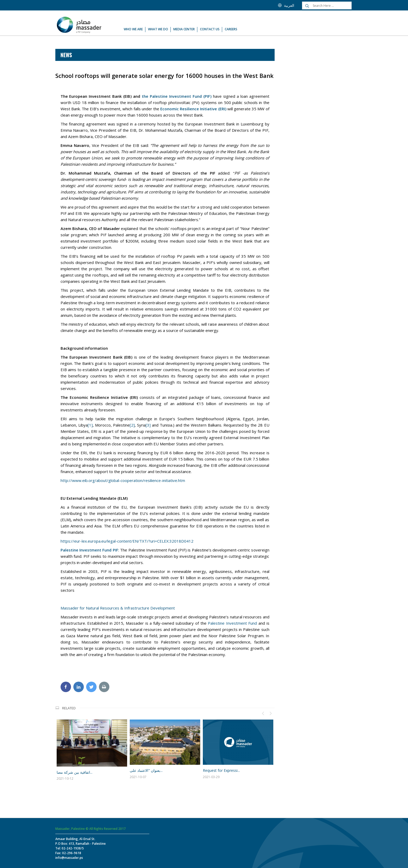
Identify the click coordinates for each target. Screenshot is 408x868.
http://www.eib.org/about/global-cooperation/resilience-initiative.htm (123, 480)
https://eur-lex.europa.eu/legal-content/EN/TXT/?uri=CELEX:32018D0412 (127, 541)
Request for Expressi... (221, 770)
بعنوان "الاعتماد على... (146, 770)
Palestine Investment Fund (232, 623)
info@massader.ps (69, 858)
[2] (132, 425)
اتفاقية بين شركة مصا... (75, 772)
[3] (148, 425)
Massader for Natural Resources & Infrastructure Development (118, 608)
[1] (90, 425)
